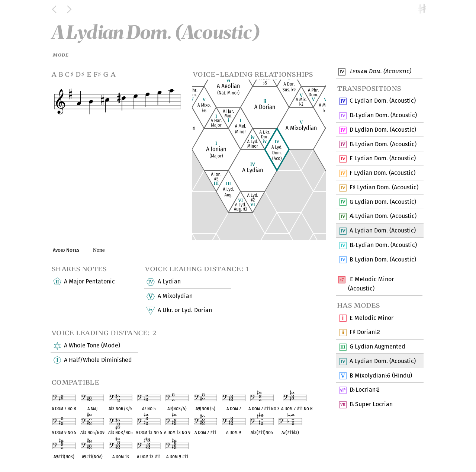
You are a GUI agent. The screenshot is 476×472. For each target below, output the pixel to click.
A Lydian (169, 282)
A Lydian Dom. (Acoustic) (383, 216)
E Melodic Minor (371, 318)
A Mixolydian (175, 296)
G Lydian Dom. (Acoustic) (383, 202)
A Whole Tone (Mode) (92, 346)
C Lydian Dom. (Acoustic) (382, 101)
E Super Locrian (371, 405)
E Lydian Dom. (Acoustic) (383, 144)
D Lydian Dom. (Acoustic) (383, 116)
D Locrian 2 (364, 390)
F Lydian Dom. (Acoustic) (382, 173)
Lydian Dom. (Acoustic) (380, 72)
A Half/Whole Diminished (98, 360)
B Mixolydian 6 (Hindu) (381, 376)
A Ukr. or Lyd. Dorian (184, 311)
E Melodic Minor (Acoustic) (371, 284)
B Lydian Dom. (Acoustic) (383, 245)
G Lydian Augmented (377, 347)
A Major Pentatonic (89, 282)
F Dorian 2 (365, 333)
